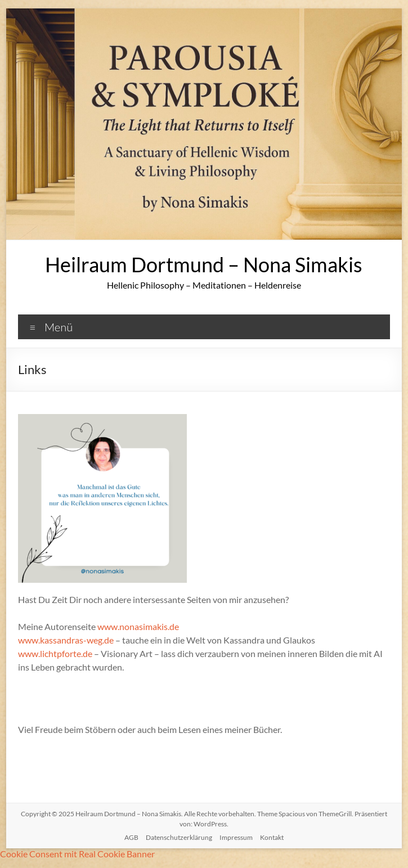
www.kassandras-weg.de (66, 640)
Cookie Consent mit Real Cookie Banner (77, 854)
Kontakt (272, 837)
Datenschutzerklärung (179, 837)
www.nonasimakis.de (138, 626)
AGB (131, 837)
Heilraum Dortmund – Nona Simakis (204, 264)
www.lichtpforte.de (55, 653)
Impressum (236, 837)
